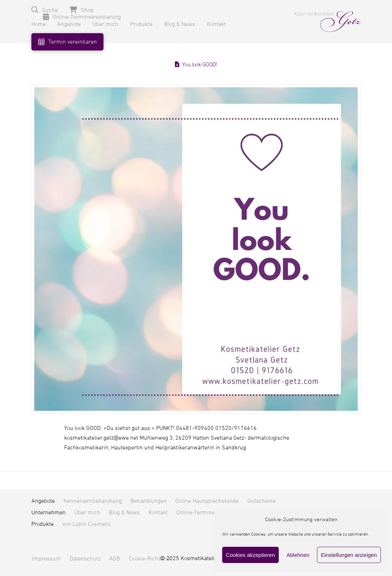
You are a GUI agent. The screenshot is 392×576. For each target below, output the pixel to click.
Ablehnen (298, 555)
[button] (45, 10)
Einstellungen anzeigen (349, 555)
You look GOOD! (200, 65)
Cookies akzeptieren (251, 555)
